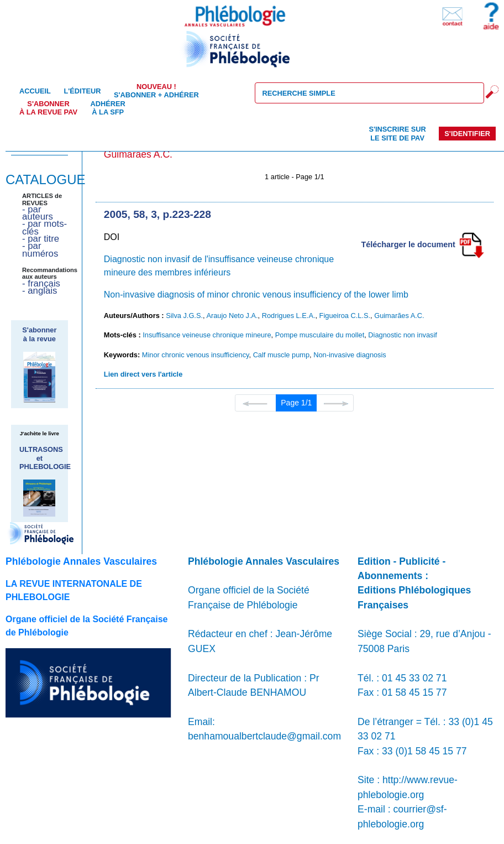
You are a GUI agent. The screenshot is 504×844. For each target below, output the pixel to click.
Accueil (35, 91)
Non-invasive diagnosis (350, 355)
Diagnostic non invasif (402, 335)
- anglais (40, 291)
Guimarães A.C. (399, 316)
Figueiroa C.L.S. (345, 316)
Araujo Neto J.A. (232, 316)
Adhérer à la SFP (108, 108)
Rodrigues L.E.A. (289, 316)
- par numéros (40, 249)
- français (41, 283)
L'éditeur (82, 91)
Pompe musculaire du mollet (320, 335)
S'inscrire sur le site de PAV (397, 133)
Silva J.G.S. (184, 316)
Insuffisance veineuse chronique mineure (207, 335)
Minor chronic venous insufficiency (196, 355)
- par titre (41, 239)
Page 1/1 (296, 403)
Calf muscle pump (281, 355)
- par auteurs (38, 213)
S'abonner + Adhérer (156, 91)
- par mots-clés (44, 227)
